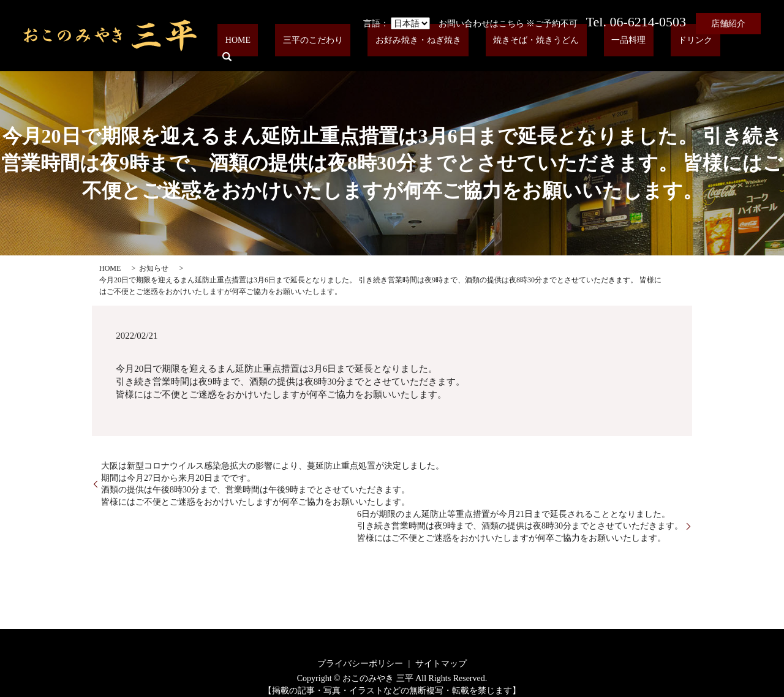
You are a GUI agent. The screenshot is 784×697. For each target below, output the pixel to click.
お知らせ (154, 268)
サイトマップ (441, 664)
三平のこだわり (378, 50)
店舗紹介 (728, 24)
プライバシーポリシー (360, 664)
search (743, 50)
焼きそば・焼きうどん (571, 50)
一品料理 (648, 50)
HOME (318, 50)
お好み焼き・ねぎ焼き (468, 50)
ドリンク (699, 50)
